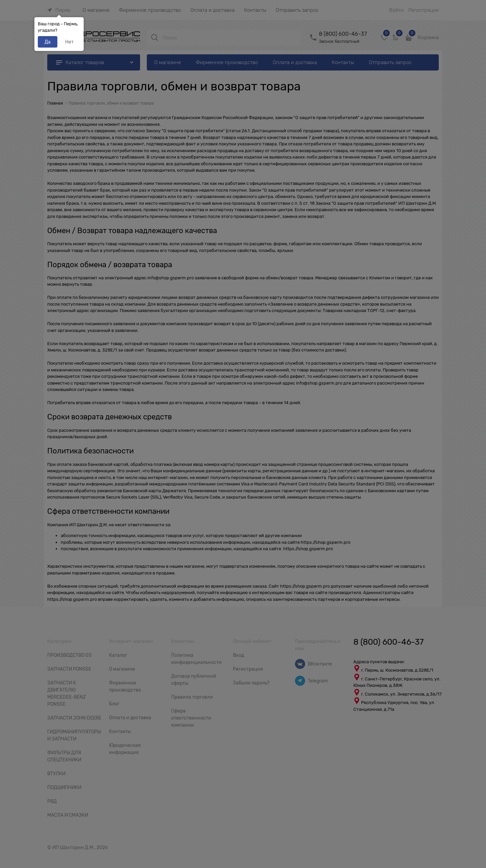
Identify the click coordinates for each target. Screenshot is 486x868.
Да (48, 42)
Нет (69, 42)
